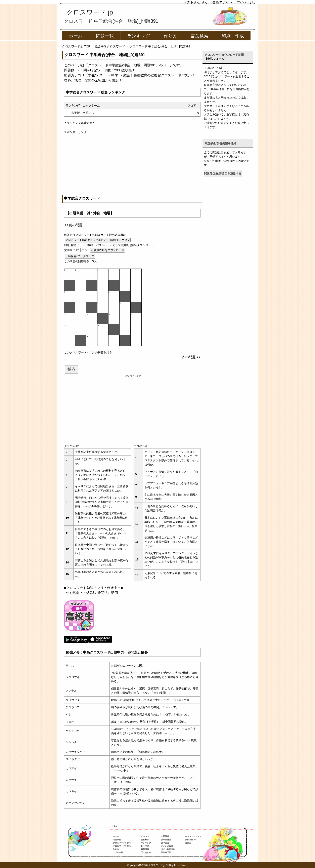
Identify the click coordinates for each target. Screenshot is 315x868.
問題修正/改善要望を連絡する (223, 173)
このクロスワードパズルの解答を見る (88, 352)
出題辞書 (165, 836)
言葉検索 (199, 36)
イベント (145, 836)
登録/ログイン (222, 2)
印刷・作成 (233, 36)
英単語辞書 (166, 840)
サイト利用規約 (168, 849)
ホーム (76, 36)
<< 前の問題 (73, 225)
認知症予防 (166, 852)
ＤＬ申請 (145, 846)
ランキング (139, 36)
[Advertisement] (132, 162)
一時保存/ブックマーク (80, 256)
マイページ (245, 2)
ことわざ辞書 (167, 846)
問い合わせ (146, 852)
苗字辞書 (165, 843)
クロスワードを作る (122, 846)
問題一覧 (105, 36)
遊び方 (188, 843)
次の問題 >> (191, 357)
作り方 (170, 36)
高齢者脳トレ (191, 840)
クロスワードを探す (122, 843)
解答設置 (145, 849)
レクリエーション (193, 836)
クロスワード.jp (90, 12)
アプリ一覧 (118, 852)
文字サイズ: (72, 250)
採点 (72, 369)
